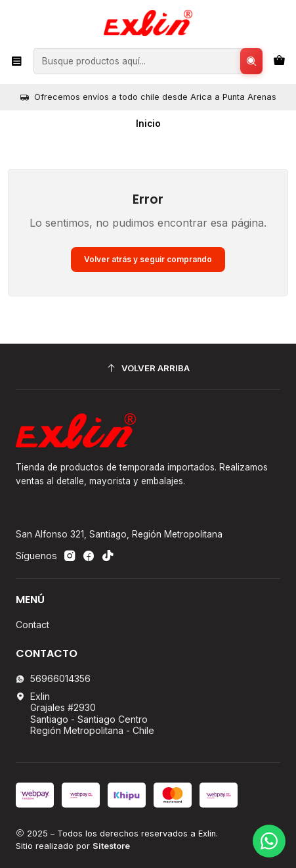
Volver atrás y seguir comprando (148, 259)
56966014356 (53, 678)
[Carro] (279, 61)
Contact (32, 625)
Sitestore (111, 846)
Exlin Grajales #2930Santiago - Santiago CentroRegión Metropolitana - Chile (85, 714)
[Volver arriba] (148, 368)
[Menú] (17, 61)
